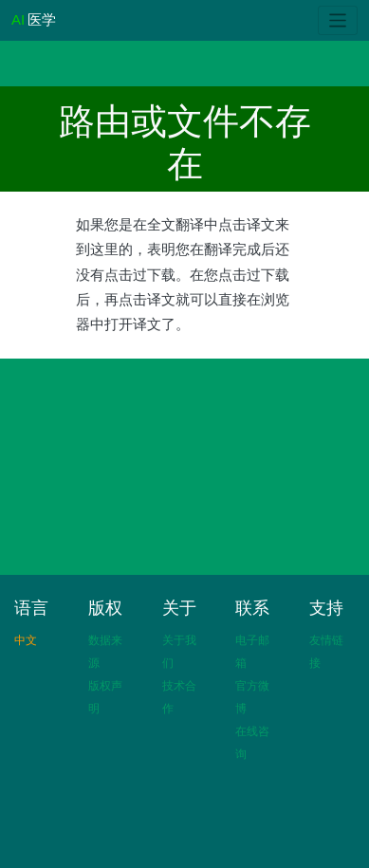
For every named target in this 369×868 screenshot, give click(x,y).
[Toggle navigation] (338, 20)
